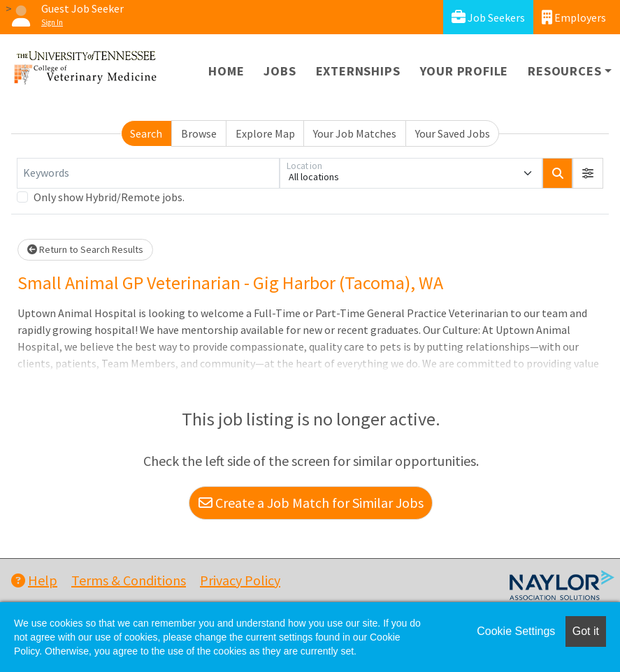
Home (226, 71)
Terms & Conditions (129, 580)
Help (34, 580)
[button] (588, 173)
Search (146, 133)
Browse (199, 133)
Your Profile (464, 71)
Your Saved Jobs (453, 133)
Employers (574, 17)
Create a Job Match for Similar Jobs (311, 503)
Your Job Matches (355, 133)
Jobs (280, 71)
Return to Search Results (85, 249)
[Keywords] (148, 173)
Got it (586, 631)
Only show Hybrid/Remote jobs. (109, 197)
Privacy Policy (240, 580)
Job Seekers (488, 17)
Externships (358, 71)
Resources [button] (564, 71)
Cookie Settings (516, 631)
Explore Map (265, 133)
